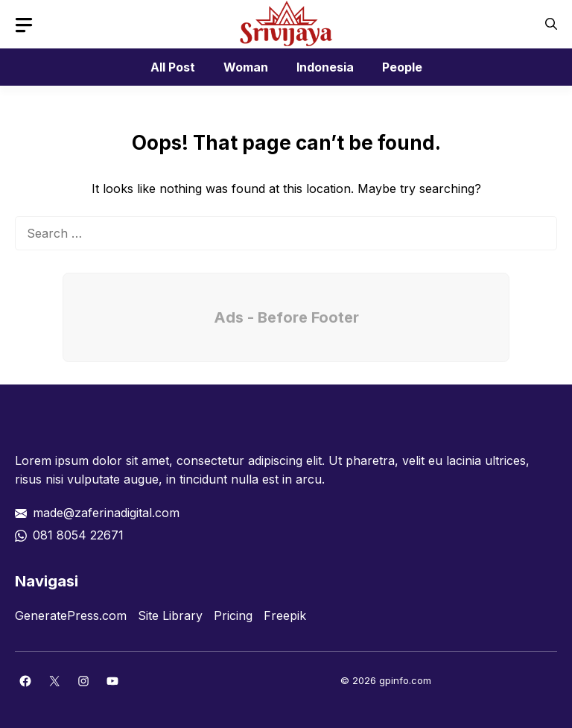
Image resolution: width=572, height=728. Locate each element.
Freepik (285, 615)
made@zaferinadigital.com (106, 513)
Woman (246, 67)
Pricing (233, 615)
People (402, 67)
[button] (551, 24)
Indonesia (325, 67)
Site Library (170, 615)
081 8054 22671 (78, 535)
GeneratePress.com (71, 615)
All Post (173, 67)
